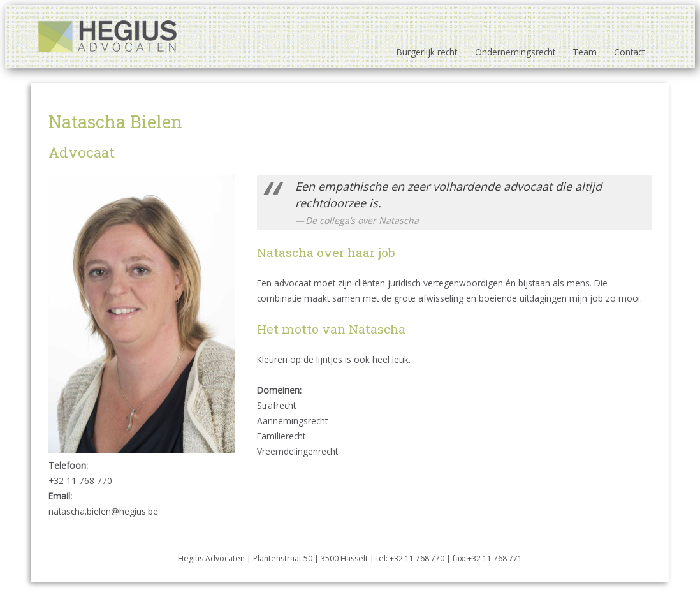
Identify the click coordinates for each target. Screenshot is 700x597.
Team (585, 52)
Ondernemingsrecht (515, 52)
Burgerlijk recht (427, 52)
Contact (629, 52)
